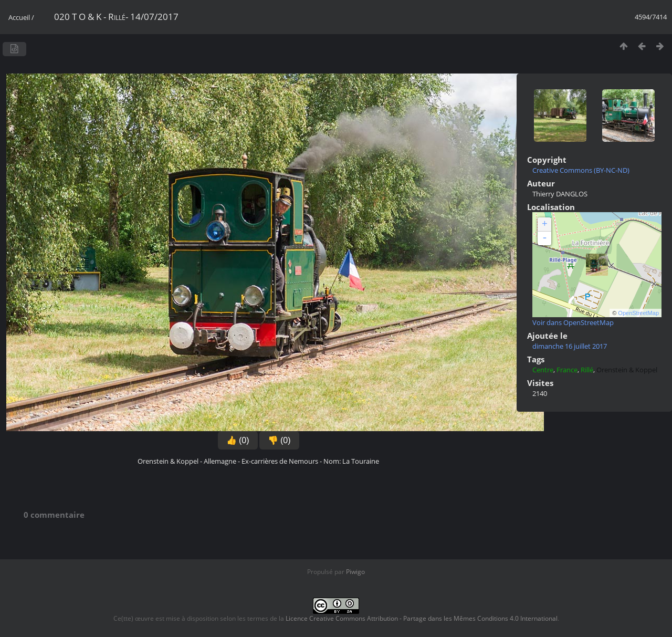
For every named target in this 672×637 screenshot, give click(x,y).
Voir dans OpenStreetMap (573, 322)
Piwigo (355, 572)
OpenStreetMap (638, 313)
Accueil (19, 17)
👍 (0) (238, 440)
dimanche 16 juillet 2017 (570, 346)
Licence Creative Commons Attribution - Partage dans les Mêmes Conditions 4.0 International (422, 618)
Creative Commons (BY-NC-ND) (581, 170)
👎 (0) (279, 440)
